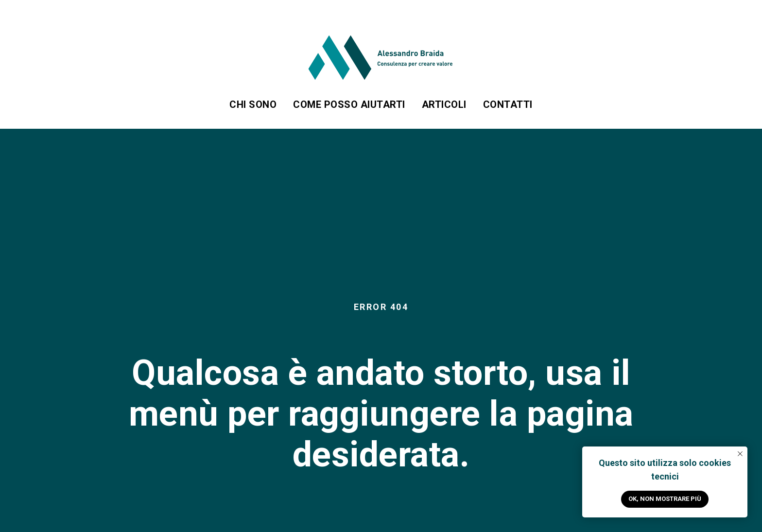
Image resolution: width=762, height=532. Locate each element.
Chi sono (253, 104)
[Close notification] (740, 454)
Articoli (444, 104)
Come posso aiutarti (349, 104)
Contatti (508, 104)
